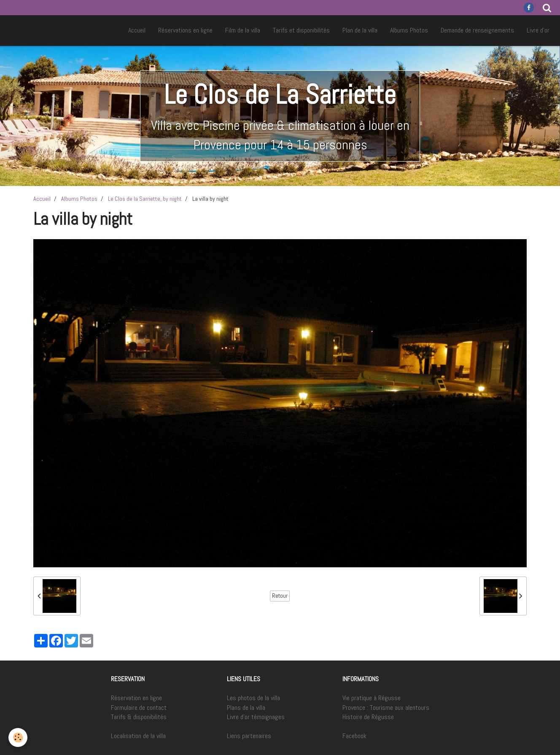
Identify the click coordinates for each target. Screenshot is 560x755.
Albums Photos (409, 30)
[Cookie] (18, 737)
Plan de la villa (360, 30)
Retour (280, 596)
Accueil (137, 30)
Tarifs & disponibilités (139, 717)
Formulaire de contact (139, 708)
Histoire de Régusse (368, 717)
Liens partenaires (249, 736)
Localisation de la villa (138, 736)
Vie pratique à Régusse (372, 698)
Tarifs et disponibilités (301, 30)
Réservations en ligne (185, 30)
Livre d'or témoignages (256, 717)
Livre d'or (538, 30)
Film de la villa (243, 30)
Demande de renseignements (477, 30)
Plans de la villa (246, 708)
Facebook (354, 736)
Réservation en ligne (136, 698)
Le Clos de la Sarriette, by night (145, 199)
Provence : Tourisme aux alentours (386, 708)
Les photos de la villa (253, 698)
